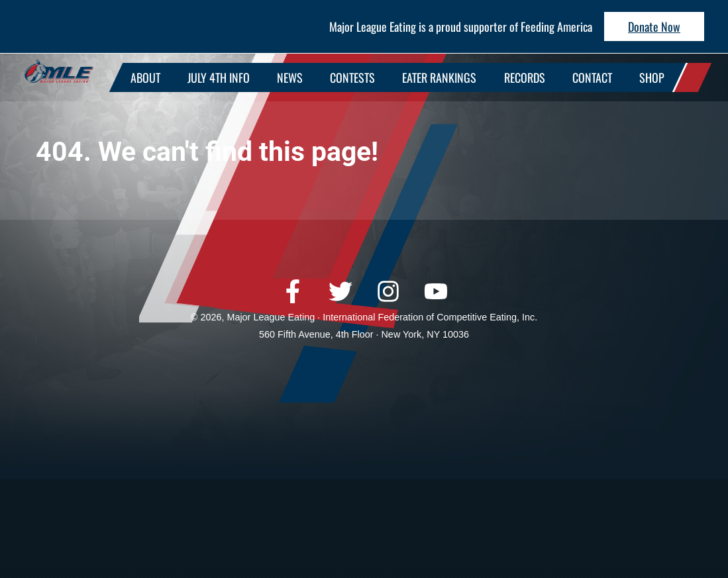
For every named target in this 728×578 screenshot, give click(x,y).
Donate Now (654, 26)
